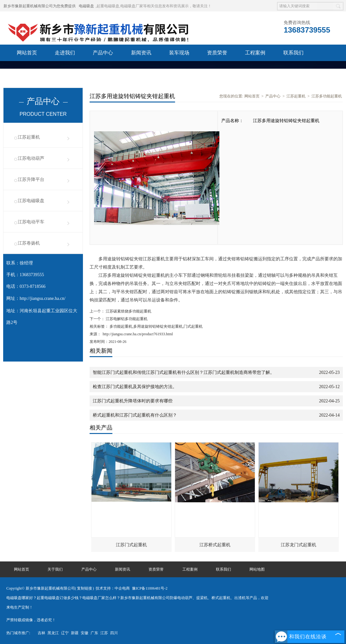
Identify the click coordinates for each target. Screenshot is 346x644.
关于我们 (55, 569)
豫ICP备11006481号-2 (150, 588)
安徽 (85, 633)
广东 (94, 633)
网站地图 (257, 569)
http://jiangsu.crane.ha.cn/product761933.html (138, 334)
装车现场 (179, 53)
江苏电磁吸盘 (31, 201)
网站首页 (27, 53)
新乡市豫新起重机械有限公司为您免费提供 (40, 6)
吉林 (41, 633)
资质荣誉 (217, 53)
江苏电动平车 (31, 222)
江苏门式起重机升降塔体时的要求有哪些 (133, 401)
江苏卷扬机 (29, 243)
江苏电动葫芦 (31, 158)
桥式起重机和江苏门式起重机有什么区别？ (135, 415)
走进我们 (65, 53)
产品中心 (103, 53)
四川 (114, 633)
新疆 (75, 633)
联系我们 (293, 53)
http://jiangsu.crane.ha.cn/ (43, 298)
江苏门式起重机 (131, 545)
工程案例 (255, 53)
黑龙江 (53, 633)
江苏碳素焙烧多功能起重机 (128, 311)
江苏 (104, 633)
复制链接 (85, 588)
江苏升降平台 (31, 180)
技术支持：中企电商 (113, 588)
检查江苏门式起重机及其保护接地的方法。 (135, 387)
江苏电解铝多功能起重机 (126, 319)
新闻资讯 (141, 53)
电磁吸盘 (86, 6)
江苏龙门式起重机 (299, 545)
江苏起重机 (29, 137)
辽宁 (65, 633)
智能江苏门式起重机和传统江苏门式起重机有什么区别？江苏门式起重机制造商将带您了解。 (184, 372)
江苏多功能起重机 (327, 96)
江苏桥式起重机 (215, 545)
